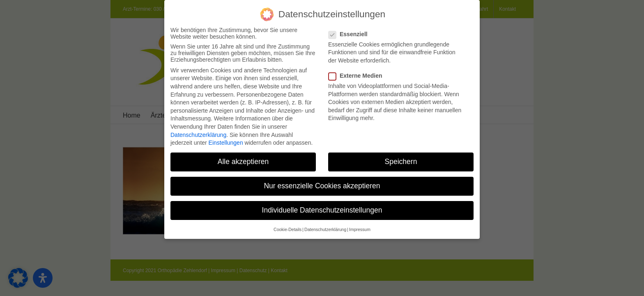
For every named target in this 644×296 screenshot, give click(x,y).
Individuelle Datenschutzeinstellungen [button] (322, 209)
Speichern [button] (401, 160)
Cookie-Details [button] (287, 228)
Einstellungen (226, 141)
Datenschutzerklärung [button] (325, 228)
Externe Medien (359, 74)
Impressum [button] (360, 228)
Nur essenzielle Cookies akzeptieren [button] (322, 185)
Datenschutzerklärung (198, 133)
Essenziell (351, 32)
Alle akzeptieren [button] (243, 160)
